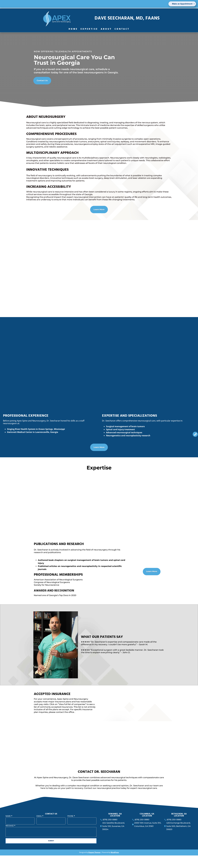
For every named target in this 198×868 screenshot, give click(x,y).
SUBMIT (51, 853)
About (106, 29)
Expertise (89, 29)
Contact (122, 29)
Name (9, 829)
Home (73, 29)
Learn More (99, 209)
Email (40, 829)
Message (10, 838)
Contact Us (42, 80)
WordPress (115, 865)
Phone (71, 829)
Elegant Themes (94, 865)
